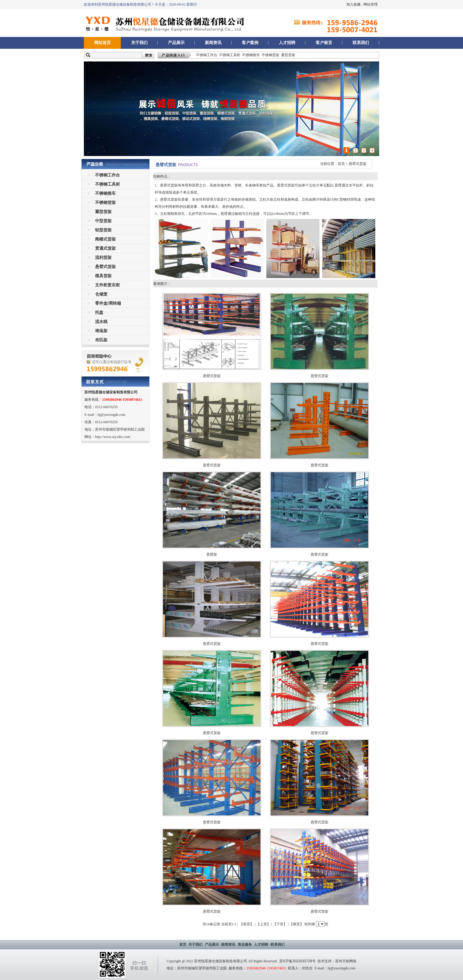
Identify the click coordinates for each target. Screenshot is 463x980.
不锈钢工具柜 (230, 55)
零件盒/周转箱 (108, 303)
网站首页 (102, 43)
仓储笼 (101, 294)
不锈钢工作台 (207, 55)
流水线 (101, 322)
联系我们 (361, 43)
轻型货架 (103, 230)
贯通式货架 (105, 248)
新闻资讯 (213, 43)
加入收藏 (353, 4)
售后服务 (245, 945)
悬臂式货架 (105, 267)
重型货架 (288, 55)
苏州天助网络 (346, 961)
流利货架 (103, 257)
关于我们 (139, 43)
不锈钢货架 (270, 55)
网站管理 (371, 4)
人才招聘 (287, 43)
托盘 (99, 312)
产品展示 (176, 43)
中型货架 (103, 221)
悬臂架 (212, 554)
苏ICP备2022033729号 (297, 961)
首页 (341, 164)
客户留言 (324, 43)
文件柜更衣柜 (107, 285)
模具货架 (103, 276)
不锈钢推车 (251, 55)
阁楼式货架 (105, 239)
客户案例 (250, 43)
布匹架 (101, 340)
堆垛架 (101, 331)
